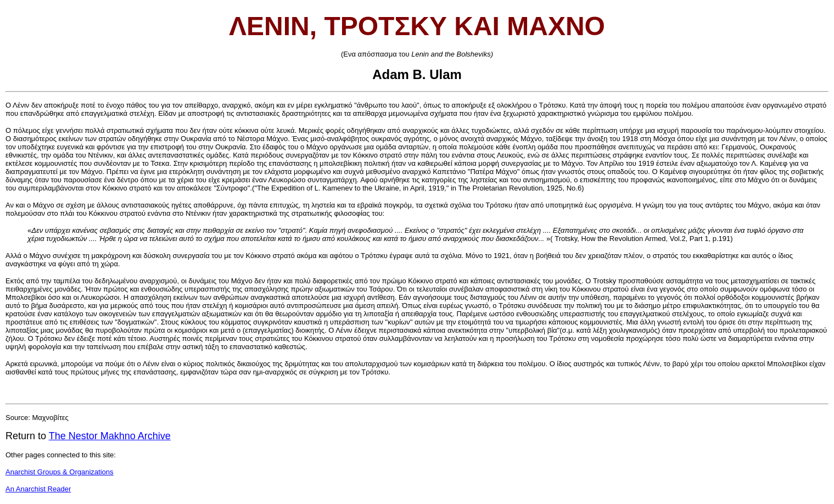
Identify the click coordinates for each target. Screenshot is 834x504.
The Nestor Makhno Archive (110, 436)
